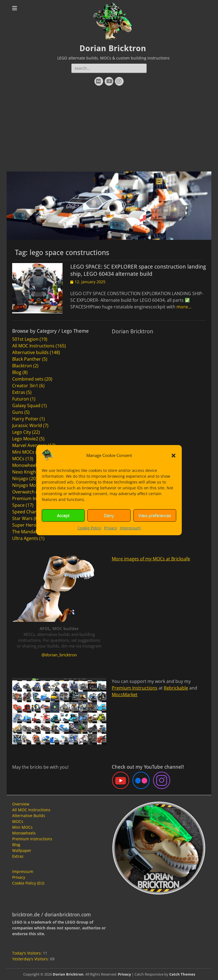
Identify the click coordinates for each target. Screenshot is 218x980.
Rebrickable (176, 688)
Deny (109, 515)
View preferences (155, 515)
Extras (19, 392)
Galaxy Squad (26, 405)
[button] (173, 456)
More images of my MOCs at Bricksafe (151, 559)
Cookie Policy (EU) (28, 883)
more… (184, 307)
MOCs (18, 459)
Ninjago (20, 479)
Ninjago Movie (27, 485)
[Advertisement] (109, 130)
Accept (63, 515)
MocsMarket (125, 695)
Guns (18, 412)
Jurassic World (27, 425)
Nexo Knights (26, 472)
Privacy (111, 528)
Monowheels (25, 465)
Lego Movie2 (25, 439)
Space (18, 505)
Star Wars (22, 518)
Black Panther (27, 359)
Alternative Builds (29, 816)
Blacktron (22, 366)
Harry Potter (25, 419)
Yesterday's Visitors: (31, 959)
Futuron (21, 399)
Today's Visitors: (28, 953)
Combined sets (28, 379)
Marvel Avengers (29, 445)
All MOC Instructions (33, 346)
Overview (21, 804)
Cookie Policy (89, 528)
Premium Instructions (35, 498)
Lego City (22, 432)
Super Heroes (27, 525)
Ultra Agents (25, 538)
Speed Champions (31, 512)
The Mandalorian (30, 532)
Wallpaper (22, 850)
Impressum (130, 528)
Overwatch (23, 492)
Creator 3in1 (25, 386)
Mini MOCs (23, 452)
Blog (17, 372)
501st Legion (25, 339)
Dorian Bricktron (113, 48)
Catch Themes (182, 974)
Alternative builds (30, 352)
